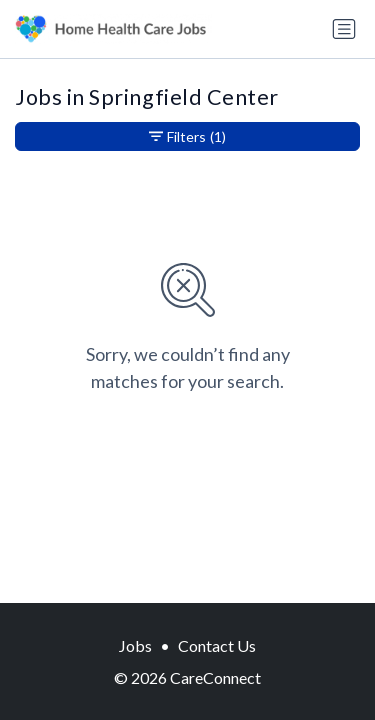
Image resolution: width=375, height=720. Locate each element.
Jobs (135, 645)
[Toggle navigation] (344, 29)
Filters (187, 136)
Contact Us (217, 645)
